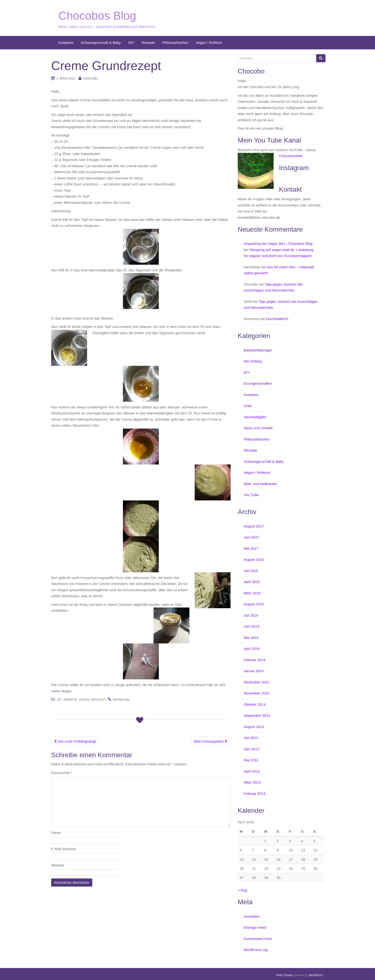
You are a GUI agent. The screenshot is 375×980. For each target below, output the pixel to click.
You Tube (251, 495)
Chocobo (91, 79)
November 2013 (256, 693)
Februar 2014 (254, 660)
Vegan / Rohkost (209, 43)
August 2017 (254, 526)
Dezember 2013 (256, 682)
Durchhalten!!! (277, 319)
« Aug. (243, 890)
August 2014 (254, 604)
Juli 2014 (251, 615)
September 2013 (257, 715)
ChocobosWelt (291, 156)
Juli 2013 (251, 738)
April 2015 (252, 582)
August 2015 (254, 559)
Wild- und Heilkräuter (260, 484)
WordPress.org (256, 950)
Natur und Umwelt (258, 428)
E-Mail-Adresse (63, 849)
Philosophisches (175, 43)
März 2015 (252, 593)
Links (248, 406)
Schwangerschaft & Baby (101, 43)
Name (56, 833)
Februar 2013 (254, 794)
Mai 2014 (251, 638)
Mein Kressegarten (211, 741)
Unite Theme (284, 975)
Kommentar (62, 773)
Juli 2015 (251, 571)
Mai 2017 (251, 548)
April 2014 (252, 649)
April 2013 (252, 771)
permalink (121, 700)
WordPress (316, 975)
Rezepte (148, 43)
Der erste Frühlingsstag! (75, 741)
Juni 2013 (251, 749)
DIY (131, 43)
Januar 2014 (254, 671)
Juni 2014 (251, 626)
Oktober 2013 (255, 704)
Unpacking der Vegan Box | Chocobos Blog (278, 244)
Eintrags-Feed (255, 927)
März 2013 (252, 782)
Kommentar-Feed (258, 939)
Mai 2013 (251, 760)
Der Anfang (253, 361)
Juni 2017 (251, 537)
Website (58, 865)
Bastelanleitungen (258, 350)
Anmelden (252, 916)
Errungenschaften (258, 383)
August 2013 (254, 727)
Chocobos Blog (97, 16)
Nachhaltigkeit (255, 417)
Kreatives (66, 43)
